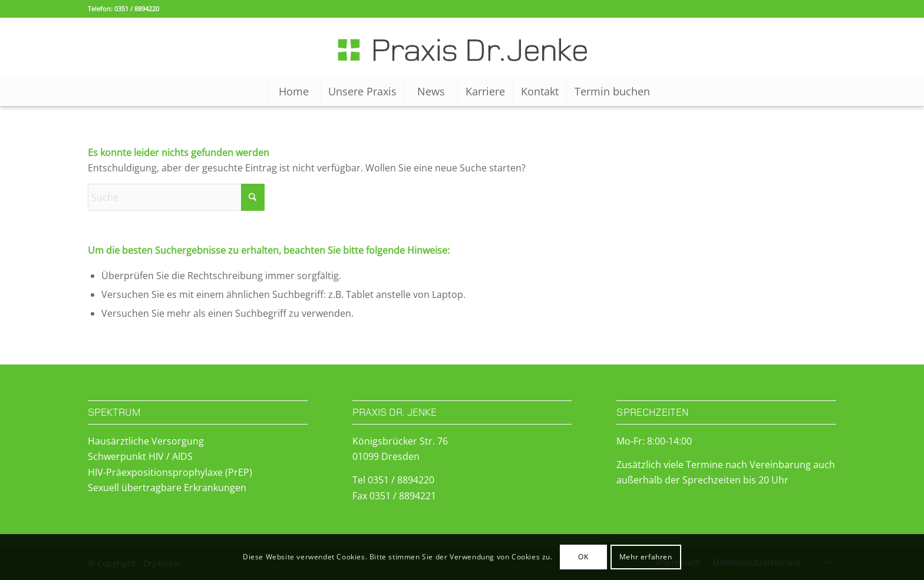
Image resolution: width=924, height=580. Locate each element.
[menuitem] (293, 91)
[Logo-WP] (462, 47)
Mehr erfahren (646, 557)
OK (583, 557)
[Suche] (176, 197)
